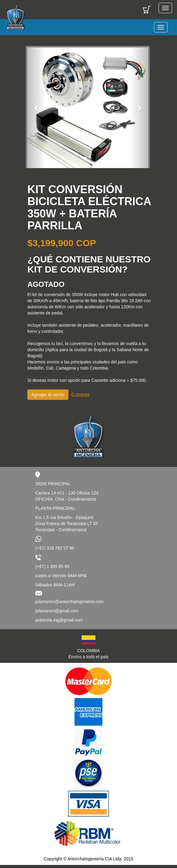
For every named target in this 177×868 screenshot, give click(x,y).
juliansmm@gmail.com (57, 611)
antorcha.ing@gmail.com (59, 620)
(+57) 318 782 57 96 (55, 548)
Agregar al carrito (48, 395)
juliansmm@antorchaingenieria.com (69, 602)
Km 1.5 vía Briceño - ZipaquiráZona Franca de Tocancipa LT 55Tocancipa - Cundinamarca (67, 524)
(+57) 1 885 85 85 (52, 566)
